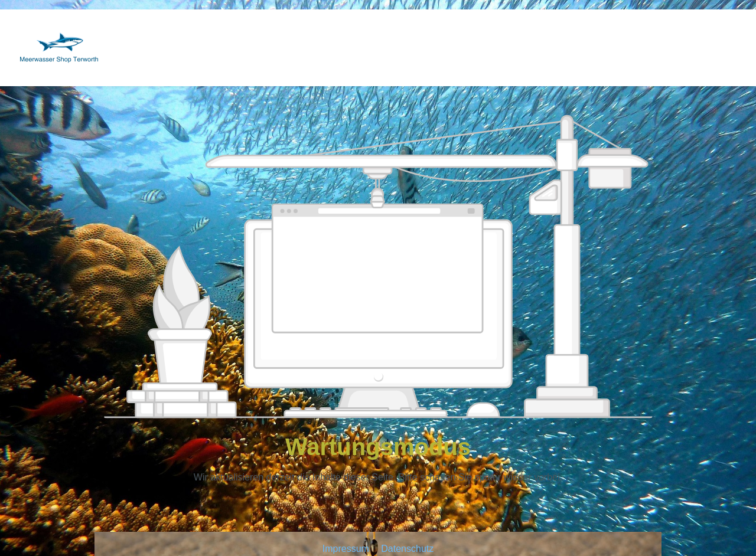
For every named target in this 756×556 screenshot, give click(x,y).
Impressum (347, 549)
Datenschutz (407, 549)
